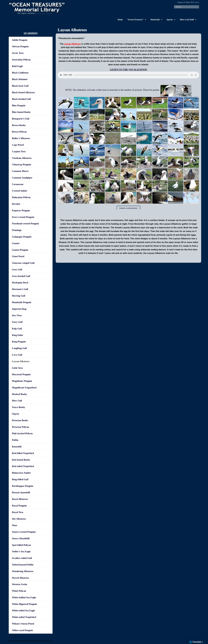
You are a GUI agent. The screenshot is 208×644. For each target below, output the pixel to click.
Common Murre (20, 171)
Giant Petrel (18, 256)
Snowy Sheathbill (21, 538)
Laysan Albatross (21, 361)
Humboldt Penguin (22, 302)
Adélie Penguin (20, 40)
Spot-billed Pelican (21, 545)
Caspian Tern (19, 151)
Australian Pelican (21, 60)
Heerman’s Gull (20, 289)
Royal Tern (18, 512)
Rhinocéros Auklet (21, 473)
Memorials (155, 20)
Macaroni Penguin (21, 374)
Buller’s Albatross (21, 138)
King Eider (18, 335)
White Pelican (19, 591)
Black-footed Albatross (23, 92)
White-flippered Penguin (24, 604)
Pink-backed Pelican (22, 433)
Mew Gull (17, 401)
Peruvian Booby (20, 420)
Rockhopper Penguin (23, 486)
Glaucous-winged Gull (23, 263)
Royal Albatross (20, 499)
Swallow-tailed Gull (22, 558)
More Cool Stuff (187, 20)
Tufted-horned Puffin (23, 565)
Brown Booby (19, 125)
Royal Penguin (19, 506)
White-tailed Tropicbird (24, 617)
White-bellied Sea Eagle (24, 597)
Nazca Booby (18, 407)
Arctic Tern (18, 53)
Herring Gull (18, 296)
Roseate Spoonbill (21, 492)
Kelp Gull (17, 329)
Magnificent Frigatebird (24, 388)
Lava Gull (17, 355)
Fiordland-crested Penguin (25, 224)
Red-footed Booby (21, 460)
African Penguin (20, 46)
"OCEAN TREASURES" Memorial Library (37, 7)
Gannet (16, 243)
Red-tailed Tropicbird (23, 466)
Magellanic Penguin (22, 381)
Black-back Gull (20, 86)
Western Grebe (20, 584)
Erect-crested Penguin (23, 217)
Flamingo (17, 230)
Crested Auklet (19, 191)
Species (170, 20)
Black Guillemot (20, 73)
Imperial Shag (19, 309)
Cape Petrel (18, 145)
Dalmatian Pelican (21, 197)
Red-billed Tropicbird (23, 453)
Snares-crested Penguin (24, 532)
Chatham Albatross (22, 158)
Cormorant (18, 184)
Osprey (16, 414)
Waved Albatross (20, 578)
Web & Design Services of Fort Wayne (68, 641)
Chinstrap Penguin (21, 164)
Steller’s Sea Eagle (21, 551)
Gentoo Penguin (20, 250)
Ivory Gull (17, 322)
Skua (14, 525)
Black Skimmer (20, 79)
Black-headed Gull (21, 99)
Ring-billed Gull (20, 479)
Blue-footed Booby (21, 112)
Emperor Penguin (21, 210)
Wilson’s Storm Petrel (23, 624)
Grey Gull (17, 269)
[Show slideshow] (128, 208)
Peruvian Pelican (20, 427)
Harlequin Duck (20, 283)
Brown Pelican (19, 132)
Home (120, 20)
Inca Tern (17, 315)
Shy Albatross (19, 519)
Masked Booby (19, 394)
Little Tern (17, 368)
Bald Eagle (17, 66)
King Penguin (19, 342)
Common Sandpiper (22, 178)
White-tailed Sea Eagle (23, 610)
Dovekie (16, 204)
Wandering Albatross (23, 571)
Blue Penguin (19, 105)
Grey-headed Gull (21, 276)
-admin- (167, 641)
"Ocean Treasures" (135, 20)
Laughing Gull (19, 348)
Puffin (15, 440)
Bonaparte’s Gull (21, 119)
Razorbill (17, 447)
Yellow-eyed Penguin (22, 630)
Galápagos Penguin (22, 237)
